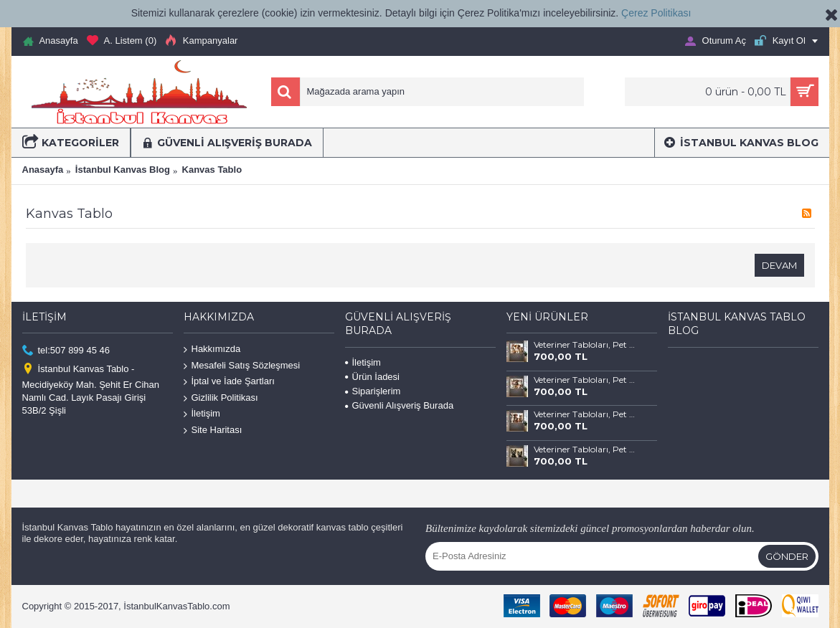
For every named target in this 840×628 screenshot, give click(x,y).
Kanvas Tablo (212, 170)
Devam (779, 265)
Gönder (787, 556)
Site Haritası (213, 430)
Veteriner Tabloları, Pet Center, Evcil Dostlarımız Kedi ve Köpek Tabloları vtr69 (585, 345)
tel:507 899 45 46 (66, 351)
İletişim (202, 414)
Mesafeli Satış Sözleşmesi (242, 365)
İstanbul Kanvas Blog (123, 170)
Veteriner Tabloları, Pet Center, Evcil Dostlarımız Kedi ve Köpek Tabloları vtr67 (585, 414)
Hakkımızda (212, 349)
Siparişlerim (373, 391)
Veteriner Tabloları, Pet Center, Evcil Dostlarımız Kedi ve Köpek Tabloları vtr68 (585, 380)
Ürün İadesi (372, 377)
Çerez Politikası (656, 13)
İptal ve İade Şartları (229, 382)
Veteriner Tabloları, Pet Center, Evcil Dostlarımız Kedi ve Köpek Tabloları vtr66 (585, 449)
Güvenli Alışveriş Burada (400, 405)
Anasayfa (43, 170)
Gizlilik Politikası (221, 398)
